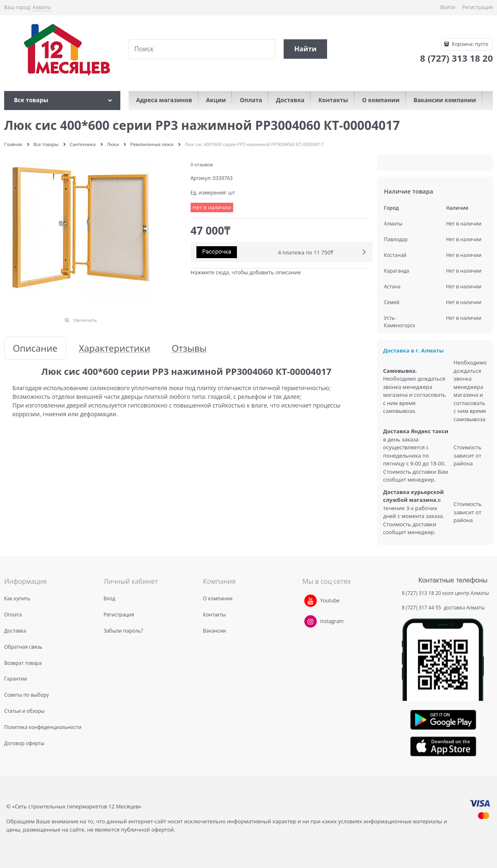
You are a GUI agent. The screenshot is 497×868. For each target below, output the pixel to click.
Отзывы (189, 348)
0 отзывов (202, 164)
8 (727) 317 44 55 (422, 608)
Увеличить (85, 320)
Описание (35, 348)
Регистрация (478, 7)
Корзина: (470, 44)
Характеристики (115, 348)
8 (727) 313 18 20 (422, 593)
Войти (448, 7)
